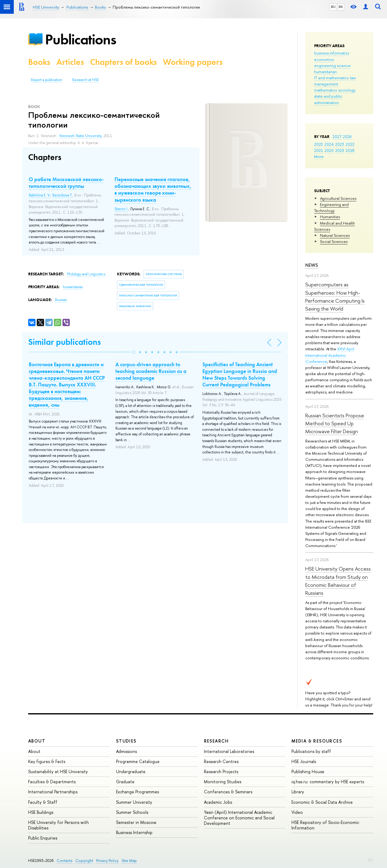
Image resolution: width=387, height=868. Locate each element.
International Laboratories (229, 751)
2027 (337, 136)
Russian (61, 300)
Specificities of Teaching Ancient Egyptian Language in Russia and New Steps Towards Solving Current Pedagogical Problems (240, 374)
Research (216, 741)
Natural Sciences (335, 235)
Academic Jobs (218, 802)
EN (341, 7)
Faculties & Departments (52, 782)
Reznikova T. (62, 195)
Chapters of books (123, 62)
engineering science (332, 65)
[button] (134, 352)
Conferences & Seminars (228, 792)
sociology (347, 90)
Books (39, 62)
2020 (329, 150)
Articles (70, 62)
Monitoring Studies (223, 782)
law (353, 78)
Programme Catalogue (138, 761)
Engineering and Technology (331, 207)
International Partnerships (53, 792)
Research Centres (221, 761)
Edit (370, 859)
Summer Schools (132, 812)
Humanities (330, 217)
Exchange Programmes (137, 792)
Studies (126, 741)
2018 (350, 150)
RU (333, 7)
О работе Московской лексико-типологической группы (66, 183)
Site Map (129, 861)
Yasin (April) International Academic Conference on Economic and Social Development (239, 818)
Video (297, 812)
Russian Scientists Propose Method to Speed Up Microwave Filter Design (335, 423)
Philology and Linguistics (86, 274)
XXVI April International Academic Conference (330, 355)
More (319, 156)
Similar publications (64, 342)
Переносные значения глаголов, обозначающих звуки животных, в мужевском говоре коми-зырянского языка (153, 189)
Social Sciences (334, 241)
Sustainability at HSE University (58, 771)
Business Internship (134, 832)
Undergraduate (131, 771)
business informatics (332, 53)
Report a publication (47, 80)
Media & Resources (317, 741)
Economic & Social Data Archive (322, 802)
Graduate (125, 782)
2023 (340, 144)
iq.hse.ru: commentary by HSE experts (328, 782)
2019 (340, 150)
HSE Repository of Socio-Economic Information (325, 825)
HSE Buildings (41, 812)
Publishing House (308, 771)
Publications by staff (311, 751)
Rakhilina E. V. (40, 195)
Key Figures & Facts (47, 761)
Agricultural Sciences (338, 198)
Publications (81, 39)
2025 (319, 144)
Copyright (84, 861)
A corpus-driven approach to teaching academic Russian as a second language (151, 371)
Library (298, 792)
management (326, 84)
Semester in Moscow (136, 822)
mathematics (325, 90)
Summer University (134, 802)
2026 (347, 136)
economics (324, 59)
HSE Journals (304, 761)
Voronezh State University (80, 136)
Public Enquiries (43, 838)
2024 (329, 144)
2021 (319, 150)
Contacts (64, 861)
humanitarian (325, 72)
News (312, 265)
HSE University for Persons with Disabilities (58, 825)
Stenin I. (121, 209)
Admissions (126, 751)
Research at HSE (86, 80)
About (37, 741)
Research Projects (221, 771)
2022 (350, 144)
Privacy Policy (107, 861)
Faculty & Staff (43, 802)
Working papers (193, 62)
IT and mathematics (331, 78)
